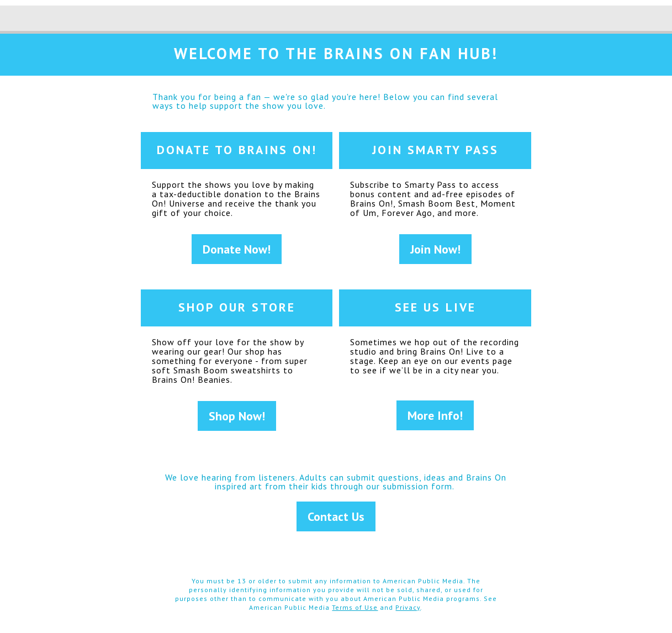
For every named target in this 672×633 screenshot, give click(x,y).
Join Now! (435, 249)
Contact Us (336, 516)
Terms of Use (355, 607)
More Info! (435, 415)
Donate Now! (237, 249)
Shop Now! (237, 416)
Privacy (408, 607)
